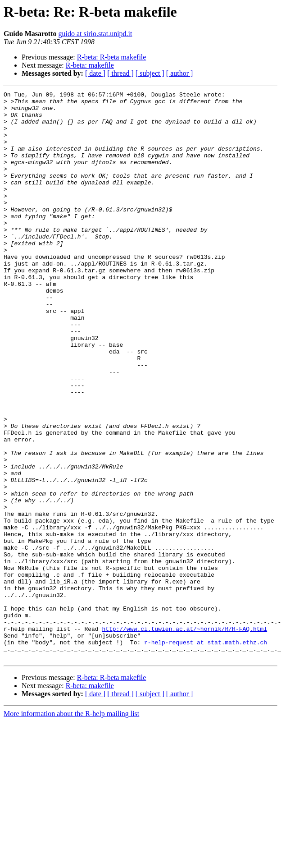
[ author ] (180, 73)
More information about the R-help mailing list (71, 827)
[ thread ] (120, 73)
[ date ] (95, 73)
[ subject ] (150, 73)
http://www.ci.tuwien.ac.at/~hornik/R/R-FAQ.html (184, 737)
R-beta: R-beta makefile (112, 57)
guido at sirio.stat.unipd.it (95, 34)
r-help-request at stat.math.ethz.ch (206, 753)
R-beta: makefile (90, 65)
